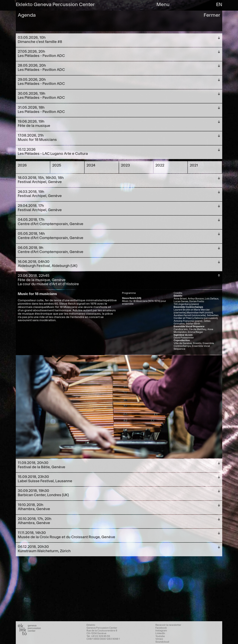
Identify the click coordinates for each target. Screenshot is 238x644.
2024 (91, 165)
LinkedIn (160, 633)
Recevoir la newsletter (168, 625)
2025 (57, 165)
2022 (160, 165)
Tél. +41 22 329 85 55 (98, 636)
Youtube (160, 636)
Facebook (161, 628)
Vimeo (159, 639)
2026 (22, 165)
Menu (163, 4)
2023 (125, 165)
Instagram (161, 630)
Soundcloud (162, 642)
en (219, 4)
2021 (194, 165)
